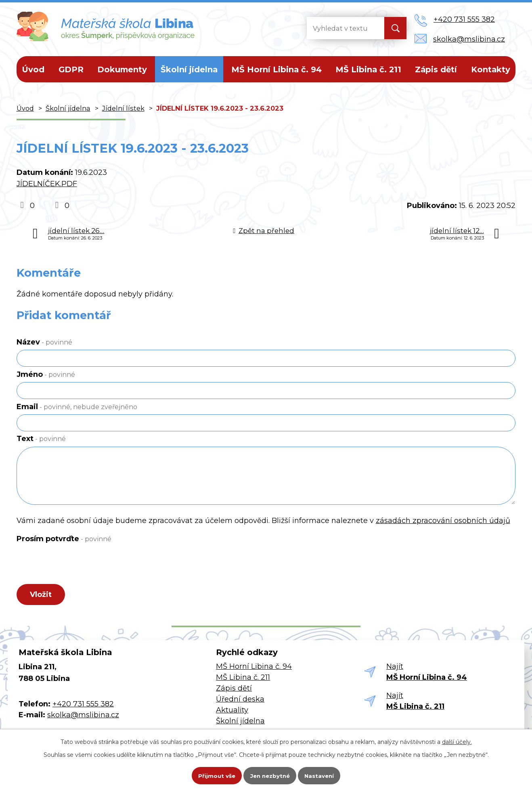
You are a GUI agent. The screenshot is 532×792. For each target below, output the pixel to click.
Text (41, 439)
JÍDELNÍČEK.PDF (47, 184)
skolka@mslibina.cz (83, 717)
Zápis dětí (436, 69)
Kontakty (491, 69)
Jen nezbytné (270, 774)
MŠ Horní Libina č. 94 (276, 69)
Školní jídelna (189, 69)
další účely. (457, 739)
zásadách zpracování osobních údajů (443, 521)
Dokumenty (122, 69)
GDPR (71, 69)
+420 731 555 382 (83, 706)
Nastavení (325, 774)
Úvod (33, 69)
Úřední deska (240, 702)
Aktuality (232, 712)
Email (77, 407)
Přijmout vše (211, 774)
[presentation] (78, 566)
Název (44, 342)
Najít (427, 674)
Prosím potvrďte (64, 539)
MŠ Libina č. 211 (368, 69)
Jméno (46, 374)
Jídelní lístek (123, 108)
